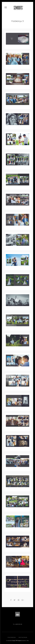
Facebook (12, 637)
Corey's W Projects (17, 640)
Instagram (23, 637)
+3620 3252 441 (19, 624)
